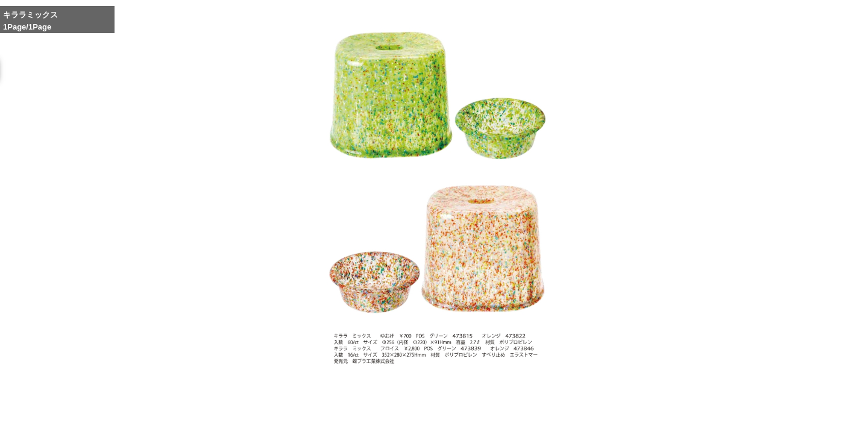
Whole (573, 413)
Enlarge (546, 413)
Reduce (601, 413)
